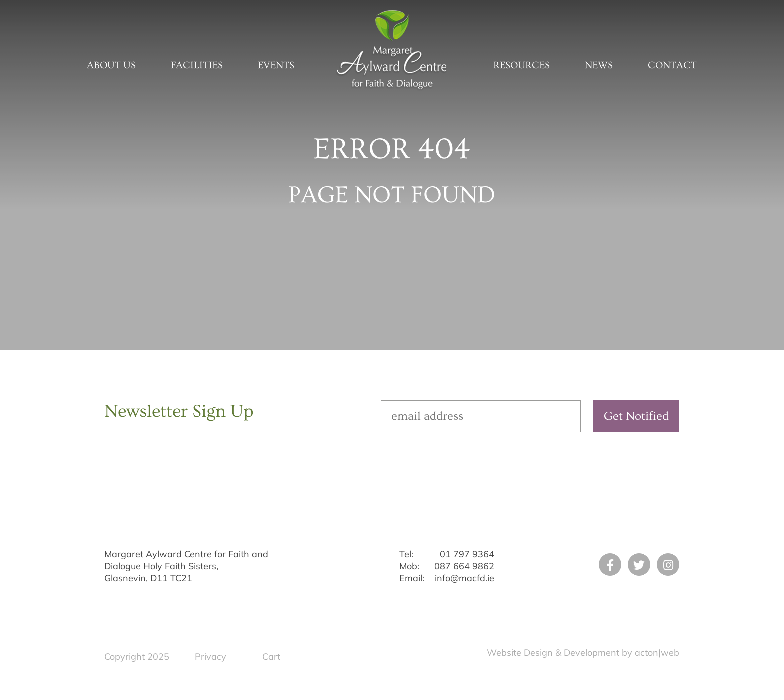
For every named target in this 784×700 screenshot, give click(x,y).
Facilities (197, 65)
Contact (672, 65)
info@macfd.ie (465, 578)
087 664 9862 (464, 566)
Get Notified (636, 416)
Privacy (211, 657)
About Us (111, 65)
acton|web (657, 653)
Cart (271, 657)
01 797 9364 (467, 554)
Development (592, 653)
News (599, 65)
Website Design (520, 653)
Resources (522, 65)
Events (276, 65)
